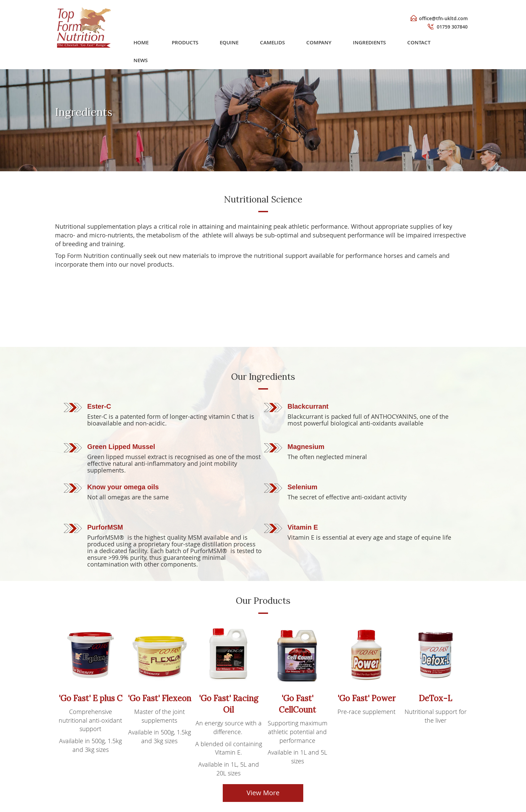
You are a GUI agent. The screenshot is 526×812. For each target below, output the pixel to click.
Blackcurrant (308, 406)
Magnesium (306, 447)
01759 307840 (452, 27)
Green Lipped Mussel (121, 447)
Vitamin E (303, 527)
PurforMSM (105, 527)
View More (263, 793)
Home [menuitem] (174, 42)
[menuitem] (212, 42)
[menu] (314, 42)
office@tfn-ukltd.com (443, 18)
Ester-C (99, 406)
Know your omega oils (123, 487)
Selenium (302, 487)
